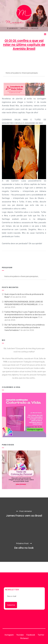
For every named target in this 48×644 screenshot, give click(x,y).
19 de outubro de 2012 (27, 58)
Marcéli (10, 58)
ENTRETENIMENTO (24, 61)
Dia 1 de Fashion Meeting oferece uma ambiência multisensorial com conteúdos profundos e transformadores (25, 328)
